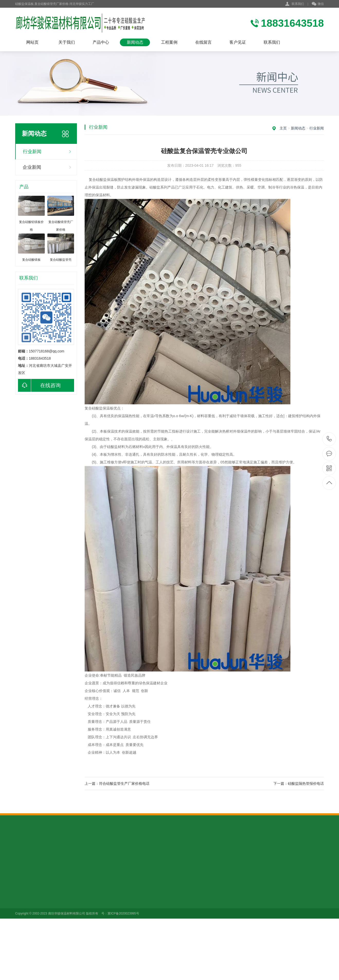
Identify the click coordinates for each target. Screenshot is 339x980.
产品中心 (101, 42)
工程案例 (169, 42)
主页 (283, 128)
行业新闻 (32, 152)
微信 (318, 4)
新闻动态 (135, 42)
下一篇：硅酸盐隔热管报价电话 (299, 783)
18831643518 (329, 439)
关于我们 (67, 42)
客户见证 (238, 42)
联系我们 (298, 4)
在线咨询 (39, 385)
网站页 (32, 42)
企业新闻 (32, 167)
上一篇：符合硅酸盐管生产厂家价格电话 (117, 783)
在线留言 (203, 42)
